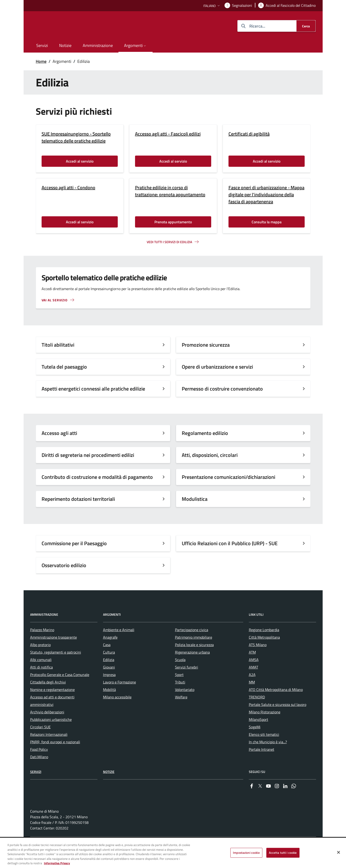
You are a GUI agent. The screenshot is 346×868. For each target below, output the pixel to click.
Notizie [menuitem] (65, 45)
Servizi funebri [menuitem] (187, 681)
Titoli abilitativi (58, 345)
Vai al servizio (55, 300)
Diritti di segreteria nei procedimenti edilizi (88, 455)
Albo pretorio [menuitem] (40, 658)
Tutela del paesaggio (64, 367)
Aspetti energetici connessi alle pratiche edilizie (93, 389)
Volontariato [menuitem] (185, 703)
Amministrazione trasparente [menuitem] (54, 651)
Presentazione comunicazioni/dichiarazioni (228, 477)
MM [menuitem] (252, 696)
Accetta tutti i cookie (283, 853)
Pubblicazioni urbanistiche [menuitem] (51, 733)
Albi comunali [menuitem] (41, 673)
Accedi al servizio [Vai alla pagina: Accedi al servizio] (80, 161)
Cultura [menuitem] (109, 666)
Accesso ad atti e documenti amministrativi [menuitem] (52, 714)
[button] (212, 6)
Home (41, 61)
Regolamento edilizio (205, 433)
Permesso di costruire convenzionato (222, 389)
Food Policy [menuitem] (39, 763)
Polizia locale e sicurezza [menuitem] (194, 658)
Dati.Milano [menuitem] (39, 770)
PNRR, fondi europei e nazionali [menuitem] (55, 755)
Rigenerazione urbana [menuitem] (192, 666)
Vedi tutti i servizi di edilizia (169, 242)
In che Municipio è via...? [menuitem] (268, 755)
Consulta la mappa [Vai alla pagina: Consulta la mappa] (267, 222)
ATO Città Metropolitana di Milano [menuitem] (276, 703)
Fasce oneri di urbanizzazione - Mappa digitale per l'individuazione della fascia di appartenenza (266, 195)
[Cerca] (306, 26)
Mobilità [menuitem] (109, 703)
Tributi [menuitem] (180, 696)
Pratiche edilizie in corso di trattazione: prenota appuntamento (170, 191)
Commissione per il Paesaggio (74, 543)
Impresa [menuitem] (109, 688)
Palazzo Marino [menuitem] (42, 643)
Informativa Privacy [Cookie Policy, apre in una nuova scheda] (57, 863)
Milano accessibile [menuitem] (117, 711)
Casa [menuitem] (107, 658)
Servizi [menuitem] (42, 45)
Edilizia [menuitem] (109, 673)
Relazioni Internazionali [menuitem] (49, 748)
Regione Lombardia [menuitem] (264, 643)
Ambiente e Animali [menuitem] (119, 643)
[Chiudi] (339, 852)
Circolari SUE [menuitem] (40, 740)
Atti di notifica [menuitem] (41, 681)
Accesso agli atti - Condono (68, 188)
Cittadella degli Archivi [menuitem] (48, 696)
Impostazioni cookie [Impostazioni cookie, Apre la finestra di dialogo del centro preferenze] (246, 853)
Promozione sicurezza (206, 345)
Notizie (109, 785)
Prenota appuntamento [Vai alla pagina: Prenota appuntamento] (173, 222)
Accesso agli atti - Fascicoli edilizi (168, 134)
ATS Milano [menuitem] (258, 658)
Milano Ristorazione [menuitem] (265, 726)
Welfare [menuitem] (181, 711)
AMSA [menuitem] (254, 673)
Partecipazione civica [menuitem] (192, 643)
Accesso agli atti (59, 433)
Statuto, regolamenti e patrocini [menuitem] (56, 666)
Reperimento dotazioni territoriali (78, 499)
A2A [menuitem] (252, 688)
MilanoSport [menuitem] (259, 733)
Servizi (36, 785)
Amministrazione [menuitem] (98, 45)
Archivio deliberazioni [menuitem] (47, 726)
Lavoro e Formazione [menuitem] (119, 696)
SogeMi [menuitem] (255, 740)
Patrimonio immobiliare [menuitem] (194, 651)
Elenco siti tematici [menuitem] (264, 748)
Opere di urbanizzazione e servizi (217, 367)
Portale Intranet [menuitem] (262, 763)
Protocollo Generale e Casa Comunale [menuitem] (60, 688)
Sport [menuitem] (179, 688)
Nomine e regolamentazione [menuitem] (52, 703)
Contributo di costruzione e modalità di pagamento (98, 477)
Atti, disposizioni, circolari (210, 455)
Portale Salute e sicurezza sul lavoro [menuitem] (278, 718)
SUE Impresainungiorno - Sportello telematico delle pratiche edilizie (76, 137)
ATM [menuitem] (252, 666)
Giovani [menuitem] (109, 681)
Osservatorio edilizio (64, 565)
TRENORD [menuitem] (257, 711)
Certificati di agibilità (249, 134)
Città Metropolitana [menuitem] (264, 651)
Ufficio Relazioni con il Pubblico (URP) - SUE (230, 543)
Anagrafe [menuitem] (110, 651)
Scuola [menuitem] (180, 673)
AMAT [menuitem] (253, 681)
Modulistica (195, 499)
